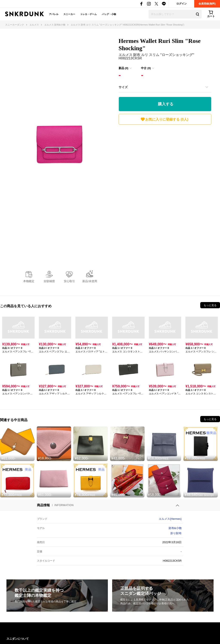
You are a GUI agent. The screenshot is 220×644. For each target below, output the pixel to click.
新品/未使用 (90, 281)
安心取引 (69, 281)
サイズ (123, 87)
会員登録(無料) (207, 4)
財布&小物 (175, 528)
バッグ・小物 (109, 14)
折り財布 (176, 533)
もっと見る (210, 305)
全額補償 (49, 281)
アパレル (54, 14)
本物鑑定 (29, 281)
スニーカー (69, 14)
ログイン (182, 4)
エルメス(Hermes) (170, 519)
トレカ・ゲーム (88, 14)
